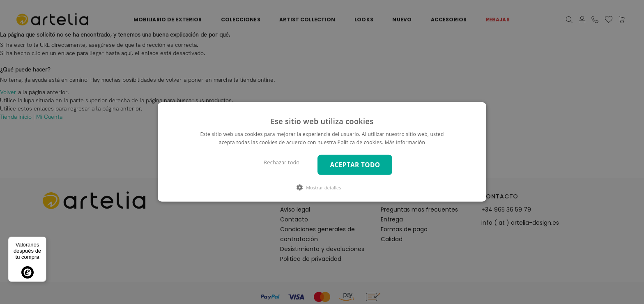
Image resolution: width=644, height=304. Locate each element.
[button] (322, 187)
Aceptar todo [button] (355, 165)
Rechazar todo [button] (282, 162)
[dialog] (322, 152)
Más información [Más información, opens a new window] (405, 142)
